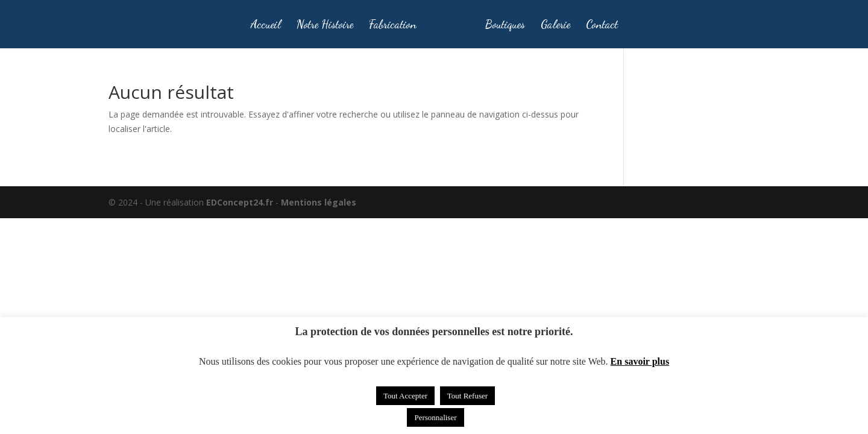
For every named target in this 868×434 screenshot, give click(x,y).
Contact (602, 25)
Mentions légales (319, 202)
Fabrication (393, 25)
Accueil (266, 25)
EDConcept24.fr (241, 202)
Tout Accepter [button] (405, 396)
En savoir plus (640, 361)
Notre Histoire (325, 25)
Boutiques (505, 25)
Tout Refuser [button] (467, 396)
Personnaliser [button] (435, 417)
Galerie (555, 25)
